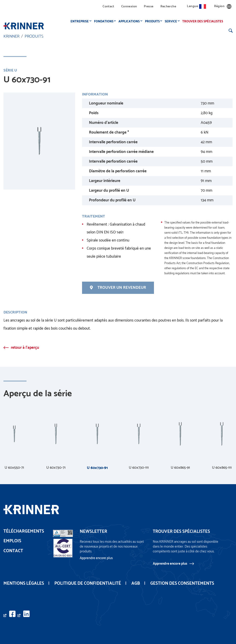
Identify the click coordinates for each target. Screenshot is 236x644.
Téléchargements (24, 531)
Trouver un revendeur (118, 288)
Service (172, 22)
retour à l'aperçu (25, 348)
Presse (149, 7)
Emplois (12, 541)
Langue (196, 6)
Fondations (105, 22)
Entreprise (81, 22)
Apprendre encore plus (170, 564)
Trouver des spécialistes (204, 22)
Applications (130, 22)
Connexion (129, 7)
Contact (108, 7)
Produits (154, 22)
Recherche (168, 7)
